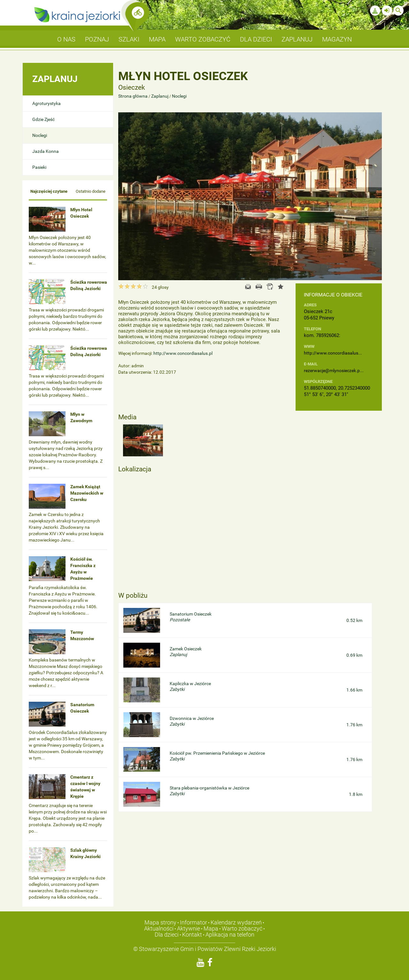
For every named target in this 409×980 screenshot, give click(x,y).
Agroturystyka (46, 103)
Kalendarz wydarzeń (236, 922)
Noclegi (40, 135)
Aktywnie (189, 928)
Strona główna (133, 96)
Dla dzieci (167, 935)
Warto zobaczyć (242, 928)
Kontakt (192, 935)
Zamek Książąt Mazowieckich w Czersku (87, 493)
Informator (193, 922)
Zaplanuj (160, 96)
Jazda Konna (46, 151)
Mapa (211, 928)
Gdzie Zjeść (43, 119)
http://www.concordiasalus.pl (183, 353)
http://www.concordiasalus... (333, 353)
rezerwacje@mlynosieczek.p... (334, 370)
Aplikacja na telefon (230, 935)
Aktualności (159, 928)
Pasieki (39, 167)
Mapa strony (160, 922)
